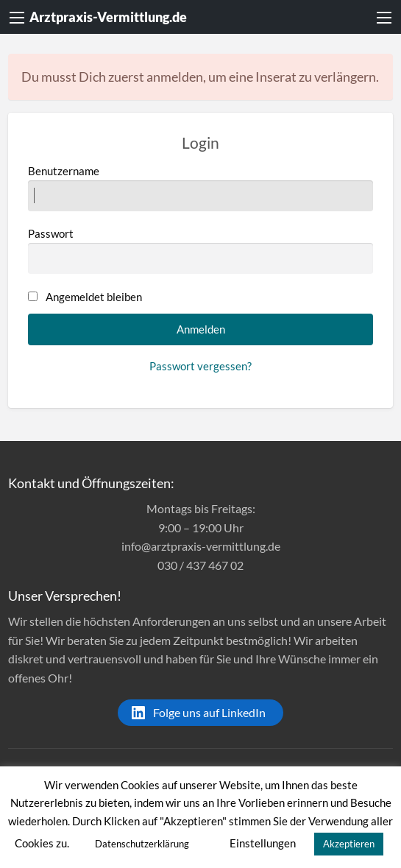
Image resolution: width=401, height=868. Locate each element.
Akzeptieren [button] (349, 844)
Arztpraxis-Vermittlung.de (108, 17)
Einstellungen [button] (263, 843)
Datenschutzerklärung (142, 844)
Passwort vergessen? (200, 366)
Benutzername (201, 188)
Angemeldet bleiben (94, 297)
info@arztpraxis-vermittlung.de (201, 546)
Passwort (201, 250)
